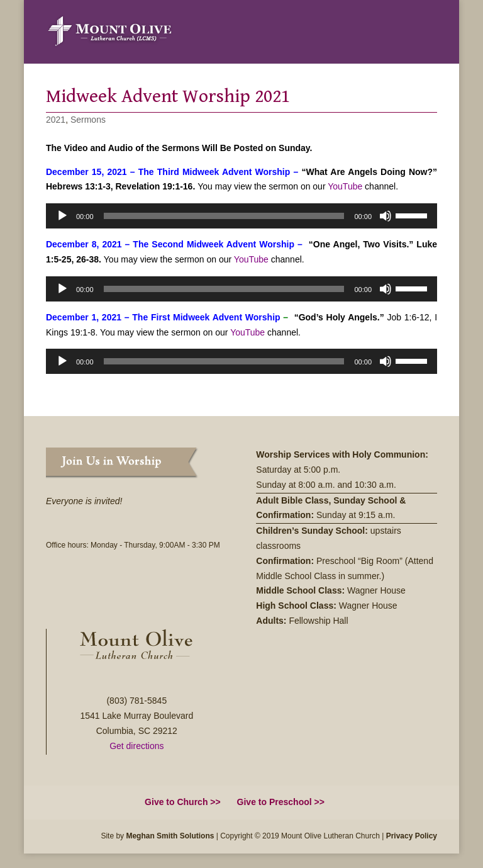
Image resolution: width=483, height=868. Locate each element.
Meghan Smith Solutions (170, 836)
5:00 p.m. (323, 470)
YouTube (345, 186)
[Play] (62, 216)
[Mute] (386, 216)
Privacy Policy (412, 836)
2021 (56, 120)
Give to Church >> (183, 802)
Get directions (136, 746)
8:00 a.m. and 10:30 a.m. (348, 485)
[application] (241, 216)
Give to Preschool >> (281, 802)
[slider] (224, 216)
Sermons (88, 120)
